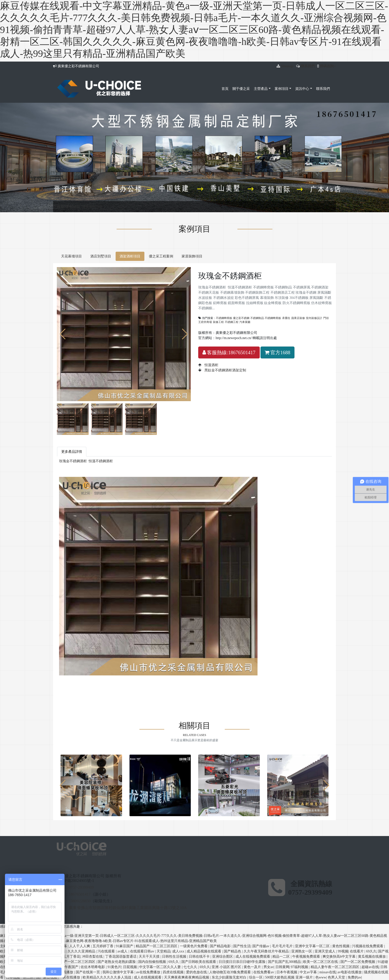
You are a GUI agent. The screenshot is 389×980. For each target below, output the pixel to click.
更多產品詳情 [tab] (72, 452)
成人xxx (179, 951)
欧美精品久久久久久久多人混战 (107, 977)
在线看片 (357, 951)
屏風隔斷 (261, 682)
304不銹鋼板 (98, 687)
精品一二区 (282, 957)
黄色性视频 (341, 946)
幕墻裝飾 (66, 687)
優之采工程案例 (161, 256)
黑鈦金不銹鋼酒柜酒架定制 (225, 370)
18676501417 (80, 894)
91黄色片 (114, 967)
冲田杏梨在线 (93, 957)
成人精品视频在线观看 (204, 951)
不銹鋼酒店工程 (220, 682)
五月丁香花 (71, 957)
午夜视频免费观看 (307, 957)
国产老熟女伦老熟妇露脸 (117, 962)
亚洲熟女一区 (302, 951)
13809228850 (80, 901)
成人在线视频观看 (148, 977)
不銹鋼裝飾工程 (194, 682)
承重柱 (286, 318)
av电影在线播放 (350, 972)
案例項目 (73, 207)
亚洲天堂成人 (325, 951)
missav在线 (328, 972)
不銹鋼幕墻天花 (122, 692)
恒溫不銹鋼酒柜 (101, 461)
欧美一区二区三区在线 (321, 962)
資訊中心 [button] (302, 89)
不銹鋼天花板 (146, 682)
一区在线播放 (70, 977)
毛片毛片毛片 (283, 946)
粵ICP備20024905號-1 (75, 881)
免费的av (354, 977)
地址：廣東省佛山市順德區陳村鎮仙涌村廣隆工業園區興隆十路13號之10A (122, 908)
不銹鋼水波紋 (294, 682)
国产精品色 (233, 951)
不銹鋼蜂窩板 (69, 682)
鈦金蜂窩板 (205, 687)
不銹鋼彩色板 (134, 687)
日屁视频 (130, 967)
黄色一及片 (253, 967)
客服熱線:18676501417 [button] (229, 352)
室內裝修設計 (314, 318)
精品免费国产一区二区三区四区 (71, 962)
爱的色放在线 (197, 972)
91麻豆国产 (125, 946)
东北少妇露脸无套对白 (229, 977)
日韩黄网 (282, 967)
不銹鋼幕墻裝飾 (169, 682)
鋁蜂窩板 (152, 687)
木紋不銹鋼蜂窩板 (167, 692)
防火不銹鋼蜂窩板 (228, 687)
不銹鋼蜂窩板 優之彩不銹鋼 (233, 318)
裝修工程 (218, 322)
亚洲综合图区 (223, 957)
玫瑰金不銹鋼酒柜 (73, 461)
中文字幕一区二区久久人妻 (161, 967)
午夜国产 (72, 967)
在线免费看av (264, 972)
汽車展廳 (245, 322)
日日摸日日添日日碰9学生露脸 (243, 962)
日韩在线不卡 (200, 957)
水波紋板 (276, 682)
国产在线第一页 (88, 972)
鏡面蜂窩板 (168, 687)
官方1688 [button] (277, 352)
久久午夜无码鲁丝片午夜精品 (267, 951)
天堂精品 (163, 951)
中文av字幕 (309, 972)
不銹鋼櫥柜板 (275, 687)
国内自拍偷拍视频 (153, 962)
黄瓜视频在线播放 (372, 957)
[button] (185, 334)
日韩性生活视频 (175, 957)
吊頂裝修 (81, 687)
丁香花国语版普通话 (121, 957)
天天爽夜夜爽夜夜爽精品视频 (187, 977)
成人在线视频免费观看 (253, 957)
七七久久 (191, 967)
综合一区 (256, 977)
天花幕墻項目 (71, 256)
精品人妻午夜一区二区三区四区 (335, 967)
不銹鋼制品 (90, 682)
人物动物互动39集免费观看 (230, 972)
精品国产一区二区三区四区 (157, 946)
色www (321, 977)
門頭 (326, 318)
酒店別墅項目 (101, 256)
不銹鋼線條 (295, 687)
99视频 (343, 951)
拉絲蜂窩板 (187, 687)
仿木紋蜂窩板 (254, 687)
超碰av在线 (370, 967)
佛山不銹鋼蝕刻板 (95, 692)
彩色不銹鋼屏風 (318, 682)
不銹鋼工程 (232, 322)
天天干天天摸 (150, 957)
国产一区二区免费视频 (358, 962)
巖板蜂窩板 (143, 692)
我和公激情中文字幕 (119, 972)
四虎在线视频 (174, 972)
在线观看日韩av (143, 951)
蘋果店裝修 (298, 318)
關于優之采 (241, 89)
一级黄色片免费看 (194, 946)
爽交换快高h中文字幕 (340, 957)
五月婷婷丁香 (103, 946)
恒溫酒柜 (211, 365)
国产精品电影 (221, 946)
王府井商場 (205, 322)
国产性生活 (242, 946)
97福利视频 (300, 967)
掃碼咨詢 (328, 66)
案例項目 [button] (282, 89)
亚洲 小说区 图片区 (227, 967)
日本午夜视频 (287, 972)
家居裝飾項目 (192, 256)
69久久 (371, 951)
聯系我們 (308, 66)
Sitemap (287, 66)
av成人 (123, 951)
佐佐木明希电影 (93, 967)
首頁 (225, 89)
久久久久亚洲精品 (82, 951)
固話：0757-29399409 (75, 887)
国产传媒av (261, 946)
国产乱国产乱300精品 (285, 962)
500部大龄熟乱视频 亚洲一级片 (289, 977)
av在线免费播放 (149, 972)
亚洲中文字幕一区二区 (313, 946)
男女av (269, 967)
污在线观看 (107, 951)
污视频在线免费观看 (368, 946)
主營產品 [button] (261, 89)
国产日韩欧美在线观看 (199, 962)
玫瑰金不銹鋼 (243, 682)
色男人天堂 (337, 977)
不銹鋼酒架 (126, 682)
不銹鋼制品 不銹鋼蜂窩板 (266, 318)
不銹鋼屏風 (108, 682)
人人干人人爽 (80, 946)
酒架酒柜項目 (92, 207)
